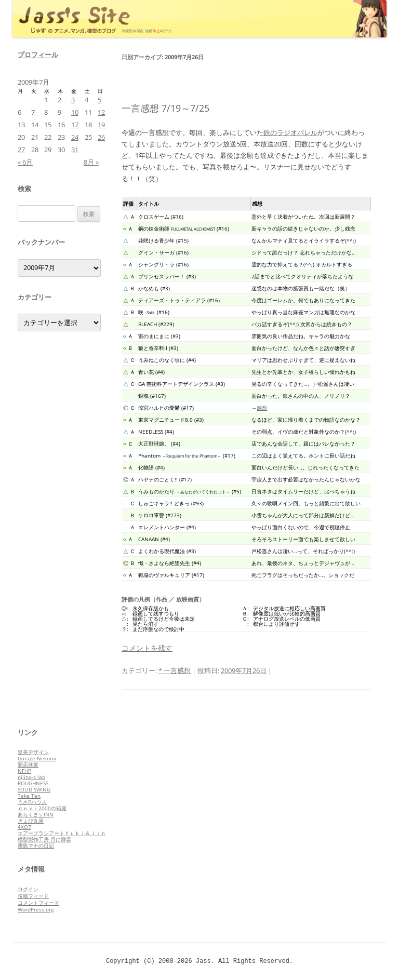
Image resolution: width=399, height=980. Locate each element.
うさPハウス (32, 802)
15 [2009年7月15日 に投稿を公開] (48, 125)
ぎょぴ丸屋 (31, 821)
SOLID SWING (34, 789)
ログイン (28, 889)
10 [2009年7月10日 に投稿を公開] (75, 112)
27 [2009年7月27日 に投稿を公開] (21, 150)
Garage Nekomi (37, 758)
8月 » (91, 162)
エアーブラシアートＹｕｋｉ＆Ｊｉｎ (62, 833)
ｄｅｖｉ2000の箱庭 (42, 808)
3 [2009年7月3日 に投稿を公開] (73, 100)
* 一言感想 (175, 670)
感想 (262, 408)
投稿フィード (33, 896)
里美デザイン (33, 752)
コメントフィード (38, 903)
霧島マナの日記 (36, 845)
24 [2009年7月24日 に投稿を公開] (75, 137)
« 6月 (25, 162)
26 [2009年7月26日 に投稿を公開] (101, 137)
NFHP (24, 771)
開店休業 (28, 764)
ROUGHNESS (33, 783)
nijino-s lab (31, 777)
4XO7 (24, 827)
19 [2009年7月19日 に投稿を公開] (101, 125)
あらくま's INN (36, 814)
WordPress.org (36, 909)
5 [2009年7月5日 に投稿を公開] (99, 100)
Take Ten (29, 796)
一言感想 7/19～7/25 (165, 108)
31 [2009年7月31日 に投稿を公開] (75, 150)
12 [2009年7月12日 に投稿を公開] (101, 112)
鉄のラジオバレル (290, 132)
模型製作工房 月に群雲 (44, 839)
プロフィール (38, 55)
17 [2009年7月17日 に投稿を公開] (75, 125)
